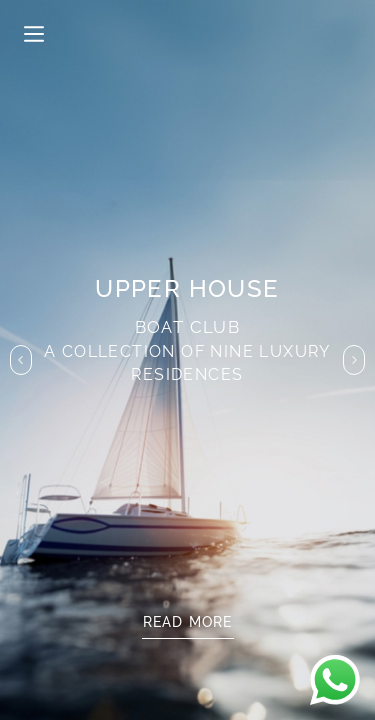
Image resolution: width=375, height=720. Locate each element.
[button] (21, 360)
